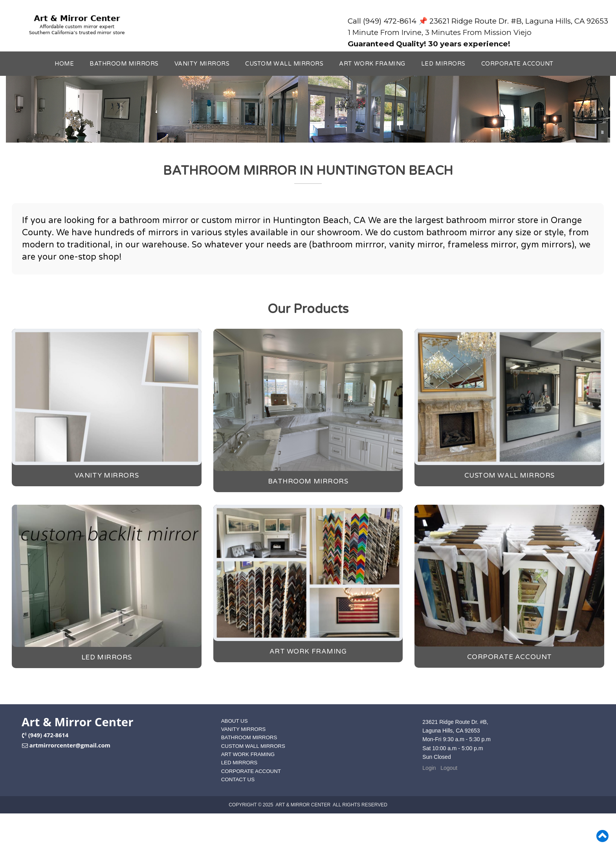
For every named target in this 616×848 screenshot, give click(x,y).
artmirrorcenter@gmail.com (70, 745)
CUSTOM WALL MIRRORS (284, 64)
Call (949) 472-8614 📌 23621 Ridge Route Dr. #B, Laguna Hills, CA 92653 (478, 21)
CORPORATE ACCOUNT (517, 64)
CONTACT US (238, 779)
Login (429, 768)
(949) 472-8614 (48, 735)
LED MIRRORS (443, 64)
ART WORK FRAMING (372, 64)
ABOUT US (235, 721)
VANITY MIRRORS (202, 64)
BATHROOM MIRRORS (124, 64)
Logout (449, 768)
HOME (64, 64)
